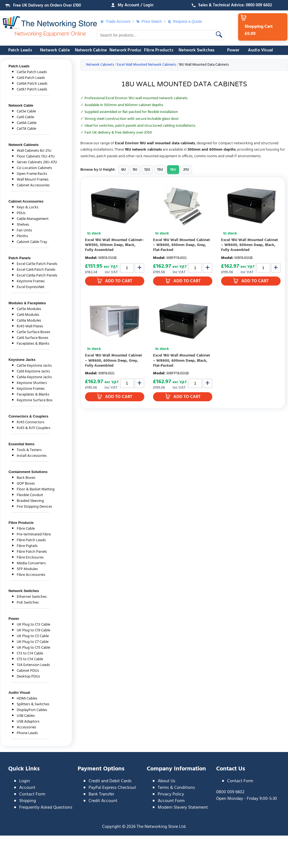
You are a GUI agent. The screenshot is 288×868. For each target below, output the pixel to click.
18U (173, 170)
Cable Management (33, 219)
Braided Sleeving (30, 501)
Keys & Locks (28, 207)
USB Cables (26, 716)
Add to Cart (119, 281)
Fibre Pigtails (27, 546)
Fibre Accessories (31, 575)
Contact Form (32, 794)
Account (27, 788)
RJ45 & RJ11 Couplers (34, 428)
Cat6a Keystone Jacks (34, 377)
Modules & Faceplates (27, 303)
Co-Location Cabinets (34, 168)
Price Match (149, 21)
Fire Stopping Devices (34, 507)
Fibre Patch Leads (31, 540)
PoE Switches (28, 603)
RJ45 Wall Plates (30, 326)
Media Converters (31, 563)
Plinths (22, 236)
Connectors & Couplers (28, 416)
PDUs (21, 213)
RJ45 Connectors (31, 422)
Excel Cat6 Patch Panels (36, 270)
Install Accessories (32, 456)
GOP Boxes (26, 484)
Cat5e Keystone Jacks (34, 366)
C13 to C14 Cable (30, 653)
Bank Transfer (101, 794)
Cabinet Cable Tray (32, 242)
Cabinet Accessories (33, 185)
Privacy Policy (171, 794)
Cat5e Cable (26, 111)
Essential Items (22, 444)
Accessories (26, 727)
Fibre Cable (26, 529)
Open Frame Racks (32, 174)
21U (186, 170)
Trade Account (115, 21)
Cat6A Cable (27, 123)
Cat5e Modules (29, 309)
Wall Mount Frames (33, 180)
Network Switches (197, 50)
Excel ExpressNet (31, 287)
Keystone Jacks (22, 360)
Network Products (128, 50)
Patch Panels (20, 258)
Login (25, 781)
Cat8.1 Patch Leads (32, 89)
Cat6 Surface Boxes (33, 338)
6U (123, 170)
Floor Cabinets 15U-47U (36, 157)
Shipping (28, 801)
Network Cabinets (93, 50)
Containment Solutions (28, 472)
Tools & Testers (29, 450)
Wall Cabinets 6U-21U (34, 151)
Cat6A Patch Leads (32, 84)
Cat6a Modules (29, 321)
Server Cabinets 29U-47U (37, 162)
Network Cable (55, 50)
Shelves (23, 225)
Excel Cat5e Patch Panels (37, 264)
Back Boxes (26, 478)
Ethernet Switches (32, 597)
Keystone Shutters (32, 383)
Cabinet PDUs (28, 671)
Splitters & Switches (33, 704)
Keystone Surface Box (35, 400)
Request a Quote (185, 21)
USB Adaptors (28, 722)
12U (147, 170)
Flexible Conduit (30, 495)
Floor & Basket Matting (36, 489)
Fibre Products (159, 50)
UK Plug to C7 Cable (33, 642)
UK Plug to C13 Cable (33, 625)
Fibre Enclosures (30, 558)
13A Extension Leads (33, 665)
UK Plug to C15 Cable (33, 648)
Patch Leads (20, 50)
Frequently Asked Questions (46, 808)
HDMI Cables (27, 699)
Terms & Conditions (176, 788)
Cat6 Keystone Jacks (33, 371)
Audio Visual (260, 50)
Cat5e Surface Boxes (33, 332)
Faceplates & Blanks (33, 344)
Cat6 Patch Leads (31, 78)
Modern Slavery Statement (183, 808)
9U (135, 170)
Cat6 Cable (25, 117)
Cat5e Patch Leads (32, 72)
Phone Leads (27, 733)
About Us (166, 781)
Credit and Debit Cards (110, 781)
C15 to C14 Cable (30, 659)
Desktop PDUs (28, 677)
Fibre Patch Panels (32, 552)
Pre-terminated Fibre (34, 534)
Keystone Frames (31, 281)
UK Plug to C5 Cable (33, 636)
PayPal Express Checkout (112, 788)
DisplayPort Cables (32, 710)
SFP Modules (27, 569)
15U (160, 170)
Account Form (171, 801)
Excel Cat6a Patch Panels (37, 276)
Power (233, 50)
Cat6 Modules (28, 315)
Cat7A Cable (26, 129)
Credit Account (103, 801)
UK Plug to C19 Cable (33, 630)
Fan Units (24, 230)
